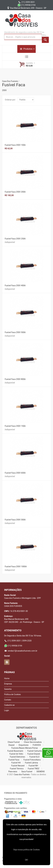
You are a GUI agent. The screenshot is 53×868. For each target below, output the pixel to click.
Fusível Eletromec (18, 757)
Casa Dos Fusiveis (10, 81)
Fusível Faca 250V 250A (15, 239)
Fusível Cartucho (35, 751)
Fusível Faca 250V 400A (15, 286)
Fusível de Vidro (16, 754)
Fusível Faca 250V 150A (15, 426)
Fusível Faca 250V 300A (15, 520)
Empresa (8, 684)
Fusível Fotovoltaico (32, 760)
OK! (26, 860)
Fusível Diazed (34, 754)
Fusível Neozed (18, 766)
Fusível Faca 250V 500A (15, 332)
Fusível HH (16, 763)
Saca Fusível (27, 772)
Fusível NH (33, 766)
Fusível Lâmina (31, 763)
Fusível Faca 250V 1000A (16, 567)
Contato (8, 700)
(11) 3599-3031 (27, 2)
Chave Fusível (14, 742)
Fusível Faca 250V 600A (15, 473)
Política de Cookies (12, 694)
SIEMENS (41, 772)
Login (7, 710)
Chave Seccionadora (33, 742)
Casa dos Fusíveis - (22, 774)
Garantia (8, 689)
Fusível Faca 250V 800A (15, 379)
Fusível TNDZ (33, 769)
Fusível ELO (34, 757)
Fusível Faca (14, 760)
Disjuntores (24, 745)
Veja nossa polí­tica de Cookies (26, 850)
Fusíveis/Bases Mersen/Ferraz (25, 748)
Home (7, 678)
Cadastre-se (9, 705)
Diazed (11, 745)
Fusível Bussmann (15, 751)
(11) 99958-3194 (26, 5)
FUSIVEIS (37, 745)
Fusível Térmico (17, 769)
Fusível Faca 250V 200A (15, 192)
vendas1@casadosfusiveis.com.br (21, 651)
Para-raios (13, 772)
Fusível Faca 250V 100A (15, 145)
